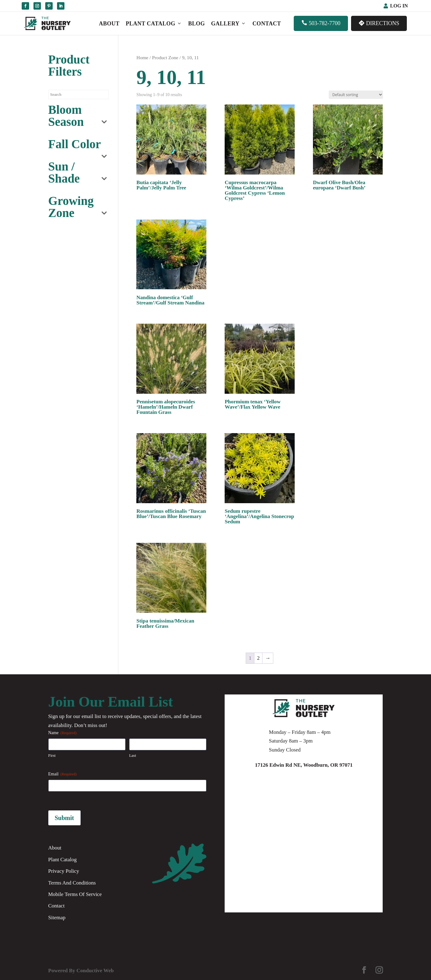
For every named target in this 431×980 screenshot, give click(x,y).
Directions (379, 23)
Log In (399, 6)
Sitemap (57, 918)
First (52, 755)
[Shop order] (356, 95)
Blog (196, 24)
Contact (267, 24)
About (109, 24)
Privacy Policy (64, 871)
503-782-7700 (321, 23)
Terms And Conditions (72, 883)
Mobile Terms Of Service (75, 894)
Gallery (229, 24)
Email (62, 774)
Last (133, 755)
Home (142, 58)
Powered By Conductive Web (81, 971)
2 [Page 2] (258, 658)
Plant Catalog (154, 24)
